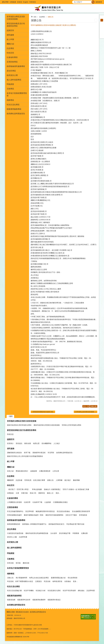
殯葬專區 (11, 574)
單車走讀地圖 (37, 489)
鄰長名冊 (28, 443)
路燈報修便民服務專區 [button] (16, 66)
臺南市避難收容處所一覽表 (34, 515)
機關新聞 (10, 480)
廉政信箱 (26, 563)
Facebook (102, 25)
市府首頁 (32, 2)
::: (1, 1)
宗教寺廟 (24, 493)
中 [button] (102, 20)
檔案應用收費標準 (39, 600)
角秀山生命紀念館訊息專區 (39, 578)
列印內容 (96, 20)
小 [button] (102, 18)
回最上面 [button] (94, 406)
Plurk (102, 28)
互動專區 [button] (10, 89)
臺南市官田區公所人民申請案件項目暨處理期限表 (25, 456)
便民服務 (11, 449)
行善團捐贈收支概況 (60, 502)
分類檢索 (13, 2)
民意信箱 (47, 581)
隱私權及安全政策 (22, 612)
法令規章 (54, 533)
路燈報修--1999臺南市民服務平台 (34, 524)
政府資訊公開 (12, 75)
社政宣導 (27, 502)
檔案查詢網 (11, 600)
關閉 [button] (11, 416)
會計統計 (68, 480)
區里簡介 (10, 443)
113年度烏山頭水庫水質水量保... (85, 412)
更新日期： (11, 615)
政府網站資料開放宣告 (16, 114)
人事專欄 (59, 480)
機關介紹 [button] (10, 44)
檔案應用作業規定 (54, 600)
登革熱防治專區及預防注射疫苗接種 (22, 421)
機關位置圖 (11, 612)
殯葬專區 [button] (10, 100)
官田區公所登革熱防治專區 (71, 425)
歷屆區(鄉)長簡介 (22, 471)
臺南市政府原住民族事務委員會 (37, 533)
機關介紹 (11, 467)
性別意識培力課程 (54, 591)
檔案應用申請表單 (24, 600)
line (102, 33)
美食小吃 (33, 493)
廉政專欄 (76, 480)
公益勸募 (48, 502)
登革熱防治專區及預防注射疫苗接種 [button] (16, 18)
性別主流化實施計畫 (14, 591)
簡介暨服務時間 (21, 578)
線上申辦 (10, 39)
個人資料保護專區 (14, 80)
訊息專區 (42, 17)
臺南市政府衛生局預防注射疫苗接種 (47, 425)
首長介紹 (10, 471)
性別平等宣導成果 (69, 591)
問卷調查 (10, 84)
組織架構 (34, 471)
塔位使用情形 (73, 578)
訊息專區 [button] (10, 48)
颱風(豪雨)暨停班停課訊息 (45, 511)
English (26, 2)
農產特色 (42, 493)
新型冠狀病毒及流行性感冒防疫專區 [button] (16, 25)
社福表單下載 (37, 502)
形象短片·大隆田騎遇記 (52, 489)
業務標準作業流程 (39, 453)
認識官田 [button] (10, 30)
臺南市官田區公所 (52, 8)
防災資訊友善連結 (63, 511)
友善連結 (68, 581)
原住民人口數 (12, 537)
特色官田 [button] (10, 53)
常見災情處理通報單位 (15, 511)
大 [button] (102, 23)
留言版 (18, 563)
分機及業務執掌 (45, 471)
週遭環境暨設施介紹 (58, 578)
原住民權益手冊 (65, 533)
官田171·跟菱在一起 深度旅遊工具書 (76, 489)
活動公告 (10, 578)
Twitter (102, 31)
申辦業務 (76, 533)
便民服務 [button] (10, 35)
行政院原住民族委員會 (15, 533)
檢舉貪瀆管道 (57, 581)
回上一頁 (86, 406)
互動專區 (11, 559)
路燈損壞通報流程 (14, 524)
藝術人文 (50, 493)
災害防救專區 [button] (12, 62)
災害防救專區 (12, 507)
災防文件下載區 (71, 515)
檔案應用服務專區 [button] (14, 109)
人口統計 (57, 443)
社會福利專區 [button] (12, 57)
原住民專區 (12, 529)
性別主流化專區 (13, 587)
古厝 (17, 493)
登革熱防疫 (83, 515)
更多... (58, 493)
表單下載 (27, 453)
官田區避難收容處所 (14, 515)
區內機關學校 (47, 443)
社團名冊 (84, 533)
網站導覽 (5, 2)
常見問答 (51, 453)
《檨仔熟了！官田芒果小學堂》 (18, 489)
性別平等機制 (29, 591)
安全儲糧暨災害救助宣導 (81, 511)
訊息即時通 (23, 537)
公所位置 (56, 471)
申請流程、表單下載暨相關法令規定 (20, 581)
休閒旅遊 (10, 493)
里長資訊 (19, 443)
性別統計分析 (41, 591)
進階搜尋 (99, 2)
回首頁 (19, 2)
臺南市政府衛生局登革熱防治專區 (19, 425)
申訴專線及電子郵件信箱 (75, 524)
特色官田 (11, 485)
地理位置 (36, 443)
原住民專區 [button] (11, 71)
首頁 (35, 17)
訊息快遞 (19, 480)
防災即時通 (30, 511)
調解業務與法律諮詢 (14, 453)
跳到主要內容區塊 (1, 1)
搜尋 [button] (93, 2)
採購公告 (51, 17)
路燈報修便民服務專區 (16, 520)
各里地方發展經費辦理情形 (17, 94)
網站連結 (81, 591)
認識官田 (11, 439)
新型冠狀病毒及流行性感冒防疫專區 (22, 430)
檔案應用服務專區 (14, 596)
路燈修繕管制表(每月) (56, 524)
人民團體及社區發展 (14, 502)
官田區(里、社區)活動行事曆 (35, 480)
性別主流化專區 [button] (13, 105)
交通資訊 (38, 581)
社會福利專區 (12, 498)
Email (102, 36)
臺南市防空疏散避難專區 (54, 515)
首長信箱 (10, 563)
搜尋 (74, 1)
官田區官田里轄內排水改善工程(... (44, 412)
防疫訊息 (10, 434)
